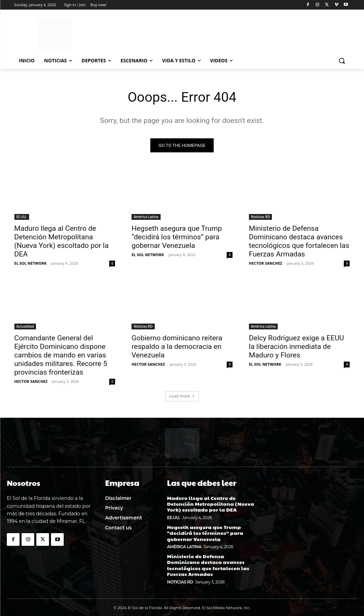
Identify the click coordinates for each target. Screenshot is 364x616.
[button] (342, 61)
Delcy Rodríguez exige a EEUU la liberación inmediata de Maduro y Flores (297, 347)
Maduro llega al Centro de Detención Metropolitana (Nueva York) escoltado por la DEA (62, 241)
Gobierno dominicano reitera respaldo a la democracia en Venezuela (177, 347)
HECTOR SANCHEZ (266, 263)
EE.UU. (22, 217)
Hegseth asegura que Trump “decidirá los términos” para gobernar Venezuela (177, 237)
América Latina (146, 217)
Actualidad (25, 326)
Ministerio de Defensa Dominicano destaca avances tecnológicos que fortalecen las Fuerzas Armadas (299, 241)
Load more (182, 396)
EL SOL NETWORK (31, 263)
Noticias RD (260, 217)
